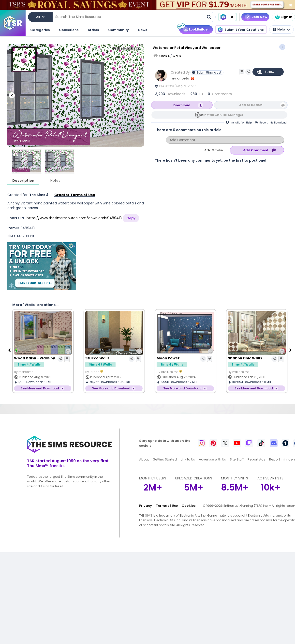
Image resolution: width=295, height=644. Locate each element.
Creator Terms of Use (75, 195)
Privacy (146, 506)
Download (182, 105)
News (143, 30)
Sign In (283, 17)
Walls (177, 56)
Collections (69, 30)
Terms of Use (167, 506)
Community (118, 30)
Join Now (259, 17)
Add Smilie (214, 150)
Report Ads (256, 459)
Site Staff (237, 459)
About (144, 459)
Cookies (189, 506)
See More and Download (40, 388)
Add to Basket (251, 105)
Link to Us (188, 459)
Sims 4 (164, 56)
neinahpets (180, 78)
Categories (40, 30)
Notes (55, 181)
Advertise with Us (212, 459)
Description (23, 181)
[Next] (139, 95)
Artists (93, 30)
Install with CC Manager (223, 115)
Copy (131, 218)
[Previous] (12, 95)
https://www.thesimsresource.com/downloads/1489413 (74, 218)
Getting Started (165, 459)
